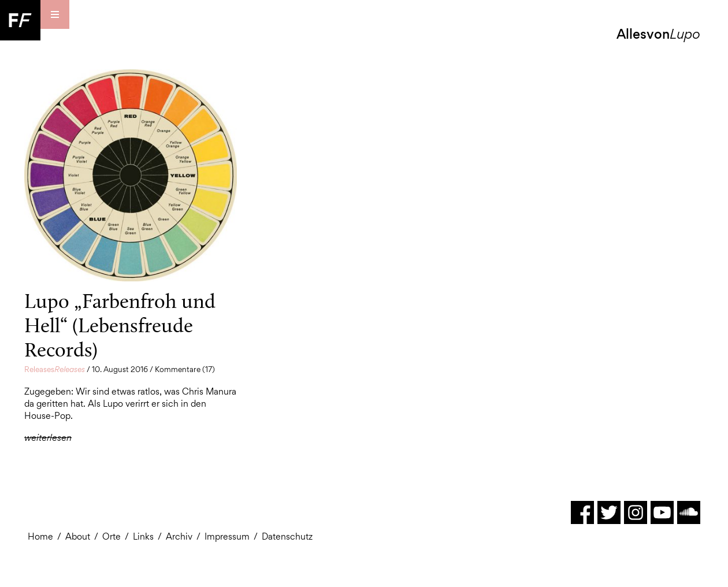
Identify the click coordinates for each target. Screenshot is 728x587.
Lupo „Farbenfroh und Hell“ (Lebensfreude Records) (120, 325)
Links (143, 536)
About (78, 536)
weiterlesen (48, 438)
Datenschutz (287, 536)
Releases (55, 369)
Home (40, 536)
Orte (112, 536)
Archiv (179, 536)
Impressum (227, 536)
